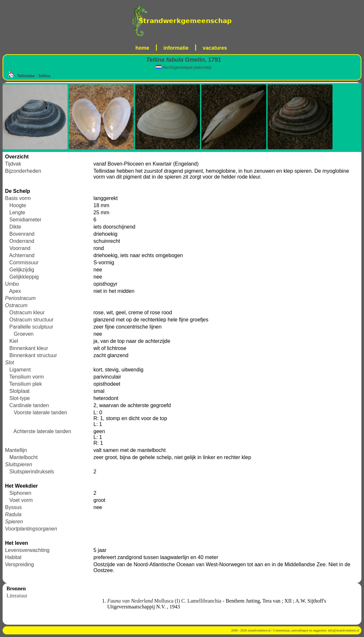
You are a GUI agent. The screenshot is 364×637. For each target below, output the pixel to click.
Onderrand (22, 241)
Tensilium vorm (27, 377)
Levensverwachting (27, 550)
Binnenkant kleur (29, 348)
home (142, 48)
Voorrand (20, 248)
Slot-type (20, 398)
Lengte (17, 212)
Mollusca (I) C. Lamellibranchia (165, 601)
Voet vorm (21, 500)
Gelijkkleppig (24, 277)
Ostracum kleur (27, 312)
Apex (15, 291)
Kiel (14, 341)
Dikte (15, 227)
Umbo (12, 284)
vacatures (215, 48)
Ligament (20, 370)
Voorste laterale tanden (40, 412)
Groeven (24, 334)
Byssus (13, 507)
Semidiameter (25, 220)
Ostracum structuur (31, 320)
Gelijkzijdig (22, 270)
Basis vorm (18, 198)
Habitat (13, 557)
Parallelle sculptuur (31, 327)
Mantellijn (16, 450)
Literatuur (17, 596)
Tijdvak (13, 164)
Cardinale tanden (29, 405)
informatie (176, 48)
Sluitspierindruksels (32, 472)
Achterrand (22, 255)
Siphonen (20, 493)
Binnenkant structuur (33, 355)
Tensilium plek (26, 384)
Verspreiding (19, 564)
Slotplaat (19, 391)
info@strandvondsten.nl (344, 630)
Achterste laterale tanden (42, 431)
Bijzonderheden (23, 171)
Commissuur (24, 262)
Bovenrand (22, 234)
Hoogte (18, 205)
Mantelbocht (24, 457)
